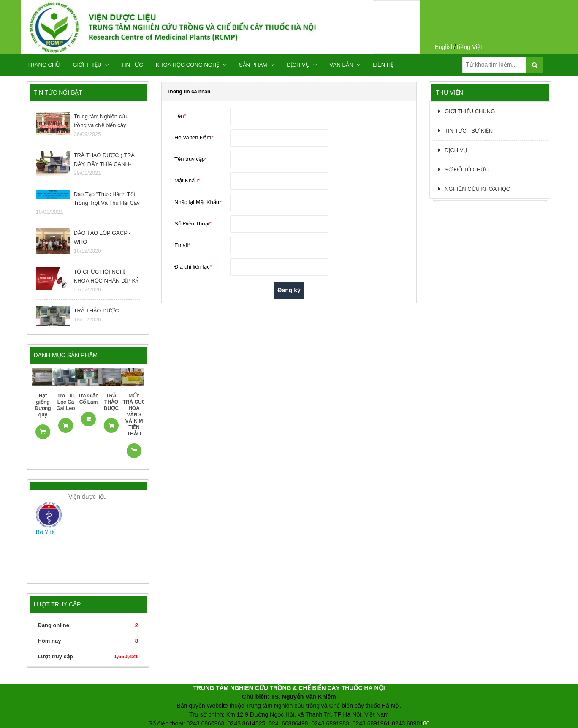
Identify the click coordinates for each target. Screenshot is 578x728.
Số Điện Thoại (193, 224)
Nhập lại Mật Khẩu (198, 202)
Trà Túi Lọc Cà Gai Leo (65, 402)
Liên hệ (383, 65)
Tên (180, 116)
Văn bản (345, 65)
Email (182, 245)
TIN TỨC (132, 65)
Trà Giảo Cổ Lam (88, 399)
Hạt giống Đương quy (43, 405)
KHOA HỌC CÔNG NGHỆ (191, 65)
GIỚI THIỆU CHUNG (467, 111)
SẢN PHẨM (256, 65)
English (445, 47)
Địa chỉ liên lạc (193, 267)
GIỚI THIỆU (91, 65)
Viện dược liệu (88, 497)
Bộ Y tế (46, 532)
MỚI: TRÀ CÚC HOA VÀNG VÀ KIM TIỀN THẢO (134, 415)
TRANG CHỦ (44, 65)
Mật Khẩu (187, 181)
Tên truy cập (191, 159)
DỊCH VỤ (302, 65)
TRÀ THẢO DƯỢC (111, 402)
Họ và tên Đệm (194, 137)
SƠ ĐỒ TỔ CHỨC (464, 170)
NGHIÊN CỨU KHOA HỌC (474, 189)
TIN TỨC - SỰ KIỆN (465, 131)
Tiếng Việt (469, 47)
